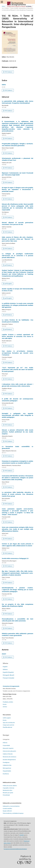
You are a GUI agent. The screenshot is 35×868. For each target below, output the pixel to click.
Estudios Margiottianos (9, 760)
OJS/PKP (22, 835)
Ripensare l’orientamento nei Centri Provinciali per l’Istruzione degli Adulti (17, 174)
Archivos (29, 6)
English (5, 667)
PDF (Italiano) (8, 72)
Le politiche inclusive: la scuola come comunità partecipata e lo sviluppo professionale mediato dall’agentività (17, 305)
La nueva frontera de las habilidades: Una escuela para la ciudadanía (17, 321)
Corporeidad (6, 745)
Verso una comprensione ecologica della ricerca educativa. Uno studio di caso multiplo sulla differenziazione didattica (17, 529)
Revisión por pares (8, 793)
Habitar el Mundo (8, 754)
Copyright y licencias (8, 788)
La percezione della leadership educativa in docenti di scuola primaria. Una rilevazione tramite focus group (17, 494)
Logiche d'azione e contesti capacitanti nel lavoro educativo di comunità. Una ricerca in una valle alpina (17, 336)
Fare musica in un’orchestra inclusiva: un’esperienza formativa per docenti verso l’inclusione (17, 353)
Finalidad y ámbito (8, 702)
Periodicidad (6, 795)
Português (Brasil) (8, 675)
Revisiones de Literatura (9, 757)
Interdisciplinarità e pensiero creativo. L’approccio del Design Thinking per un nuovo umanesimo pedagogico (17, 590)
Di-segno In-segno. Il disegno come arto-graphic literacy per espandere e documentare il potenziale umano (17, 189)
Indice (4, 85)
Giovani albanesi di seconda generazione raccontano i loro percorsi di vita (17, 223)
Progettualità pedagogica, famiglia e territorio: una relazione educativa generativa (17, 145)
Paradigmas (6, 762)
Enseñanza (6, 774)
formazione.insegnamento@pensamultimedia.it (15, 849)
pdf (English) (8, 284)
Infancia (5, 743)
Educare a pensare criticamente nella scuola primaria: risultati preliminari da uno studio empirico (17, 432)
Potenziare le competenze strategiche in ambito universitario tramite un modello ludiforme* (17, 462)
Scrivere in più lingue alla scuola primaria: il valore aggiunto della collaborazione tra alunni (17, 545)
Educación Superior (8, 748)
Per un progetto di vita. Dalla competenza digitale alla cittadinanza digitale (17, 605)
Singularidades (7, 771)
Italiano (5, 669)
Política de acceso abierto (10, 786)
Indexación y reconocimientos (11, 806)
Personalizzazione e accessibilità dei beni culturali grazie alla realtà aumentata (17, 620)
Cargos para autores (8, 725)
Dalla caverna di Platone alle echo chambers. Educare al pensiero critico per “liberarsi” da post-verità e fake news (17, 239)
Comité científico (7, 808)
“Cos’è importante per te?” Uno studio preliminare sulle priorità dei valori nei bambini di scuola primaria (17, 369)
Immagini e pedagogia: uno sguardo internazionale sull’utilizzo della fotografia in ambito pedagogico (17, 415)
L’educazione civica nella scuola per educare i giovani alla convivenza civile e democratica (17, 385)
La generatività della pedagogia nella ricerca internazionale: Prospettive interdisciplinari (17, 102)
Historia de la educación (9, 751)
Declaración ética (7, 790)
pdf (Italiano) (8, 265)
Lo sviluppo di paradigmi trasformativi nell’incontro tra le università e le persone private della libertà (17, 256)
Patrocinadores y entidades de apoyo (13, 813)
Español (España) (8, 672)
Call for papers (7, 718)
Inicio (3, 6)
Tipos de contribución (9, 723)
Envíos (5, 704)
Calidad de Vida (7, 765)
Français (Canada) (8, 678)
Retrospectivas (7, 768)
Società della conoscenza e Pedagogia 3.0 (15, 558)
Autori (4, 654)
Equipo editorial (7, 811)
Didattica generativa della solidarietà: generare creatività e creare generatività (17, 634)
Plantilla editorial (7, 727)
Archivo (5, 707)
